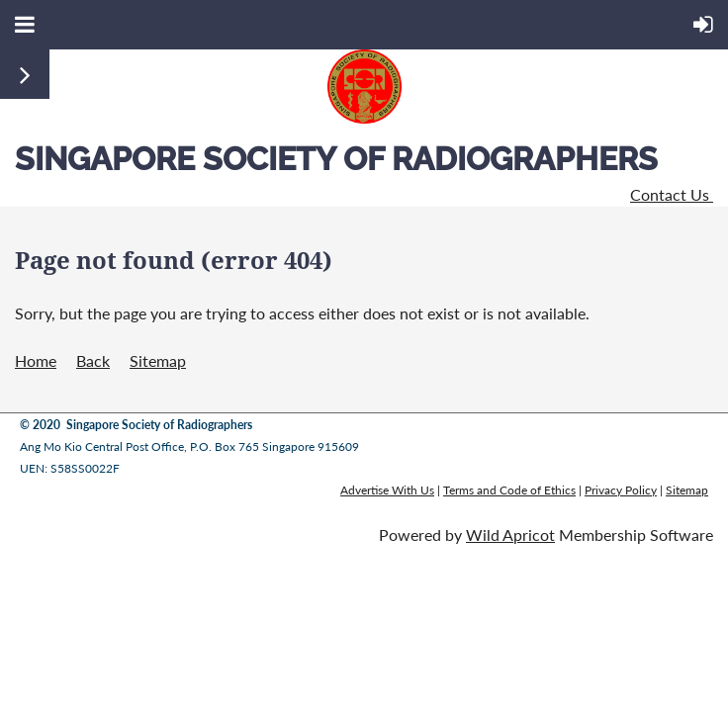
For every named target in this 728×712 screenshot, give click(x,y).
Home (36, 360)
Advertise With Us (387, 490)
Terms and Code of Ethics (509, 490)
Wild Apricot (510, 534)
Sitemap (158, 360)
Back (93, 360)
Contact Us (672, 194)
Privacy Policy (621, 490)
